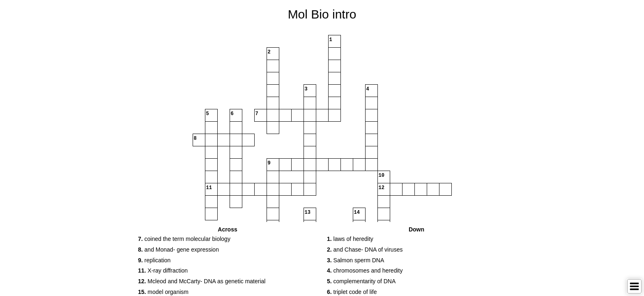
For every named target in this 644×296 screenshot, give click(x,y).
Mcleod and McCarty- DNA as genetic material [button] (202, 281)
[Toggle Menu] (634, 286)
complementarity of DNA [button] (361, 281)
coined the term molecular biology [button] (184, 239)
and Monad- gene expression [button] (178, 250)
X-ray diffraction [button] (163, 271)
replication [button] (154, 260)
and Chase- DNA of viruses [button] (365, 250)
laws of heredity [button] (350, 239)
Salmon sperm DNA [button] (355, 260)
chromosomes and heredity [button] (365, 271)
